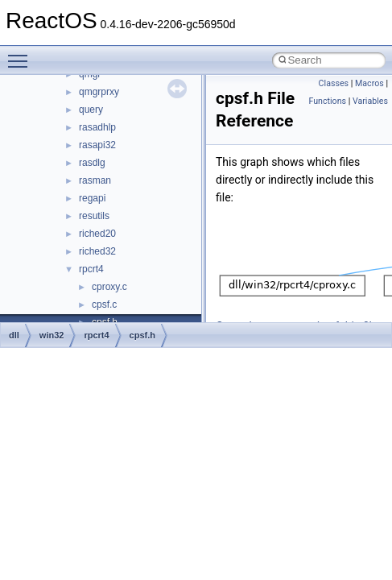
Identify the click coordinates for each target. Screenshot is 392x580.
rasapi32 (97, 145)
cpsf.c (104, 304)
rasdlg (92, 163)
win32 (52, 335)
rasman (95, 180)
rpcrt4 (91, 269)
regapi (92, 198)
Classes (334, 83)
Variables (370, 101)
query (91, 110)
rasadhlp (97, 127)
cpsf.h (142, 335)
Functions (327, 101)
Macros (369, 83)
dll (14, 335)
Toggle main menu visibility (22, 54)
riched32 (97, 251)
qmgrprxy (99, 92)
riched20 (97, 234)
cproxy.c (109, 287)
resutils (94, 216)
